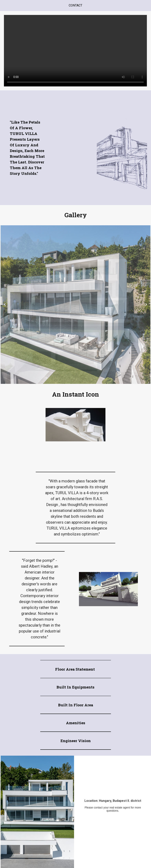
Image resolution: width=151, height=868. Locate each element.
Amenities (76, 723)
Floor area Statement (75, 669)
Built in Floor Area (76, 705)
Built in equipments (75, 687)
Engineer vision (76, 741)
